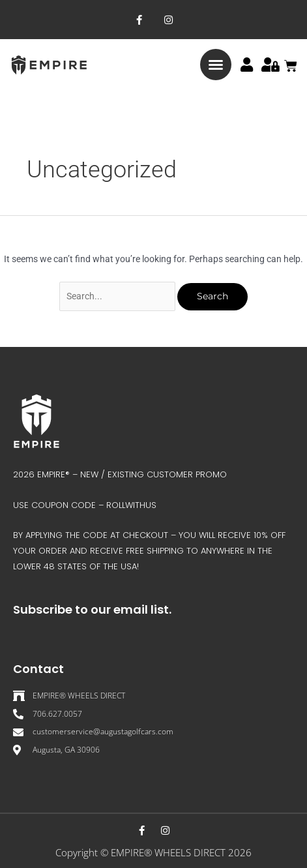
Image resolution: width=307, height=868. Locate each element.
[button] (216, 65)
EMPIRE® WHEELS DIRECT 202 (178, 852)
